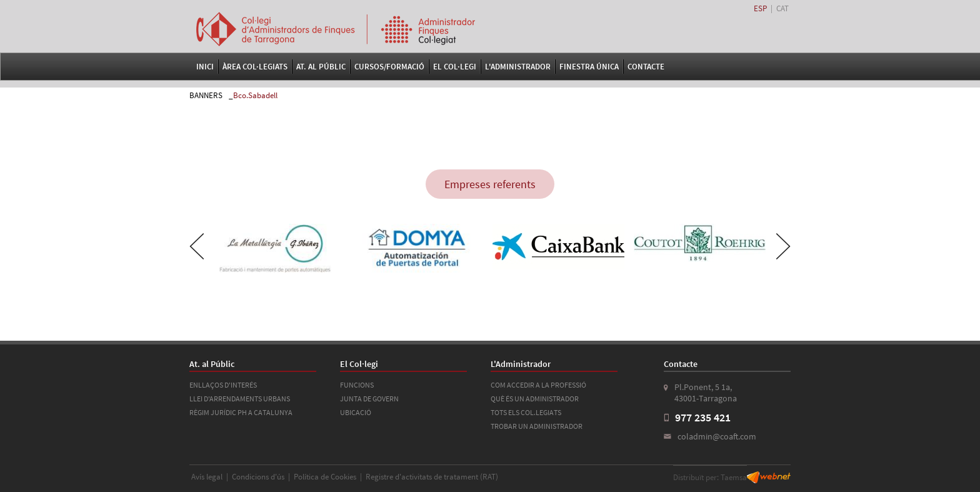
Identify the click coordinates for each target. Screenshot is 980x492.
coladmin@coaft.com (717, 436)
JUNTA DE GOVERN (369, 399)
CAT (782, 8)
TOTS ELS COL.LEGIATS (526, 412)
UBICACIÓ (356, 412)
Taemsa (734, 477)
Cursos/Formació (389, 67)
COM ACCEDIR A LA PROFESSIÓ (538, 385)
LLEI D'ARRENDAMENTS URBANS (240, 399)
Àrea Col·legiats (255, 67)
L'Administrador (518, 67)
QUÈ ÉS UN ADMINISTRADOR (535, 399)
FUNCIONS (357, 385)
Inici (205, 67)
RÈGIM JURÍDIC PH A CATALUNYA (241, 412)
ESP (760, 8)
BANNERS (206, 95)
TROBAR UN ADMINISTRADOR (537, 426)
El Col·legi (455, 67)
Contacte (646, 67)
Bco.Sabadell (255, 95)
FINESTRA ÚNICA (589, 67)
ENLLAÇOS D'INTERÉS (223, 385)
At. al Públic (321, 67)
